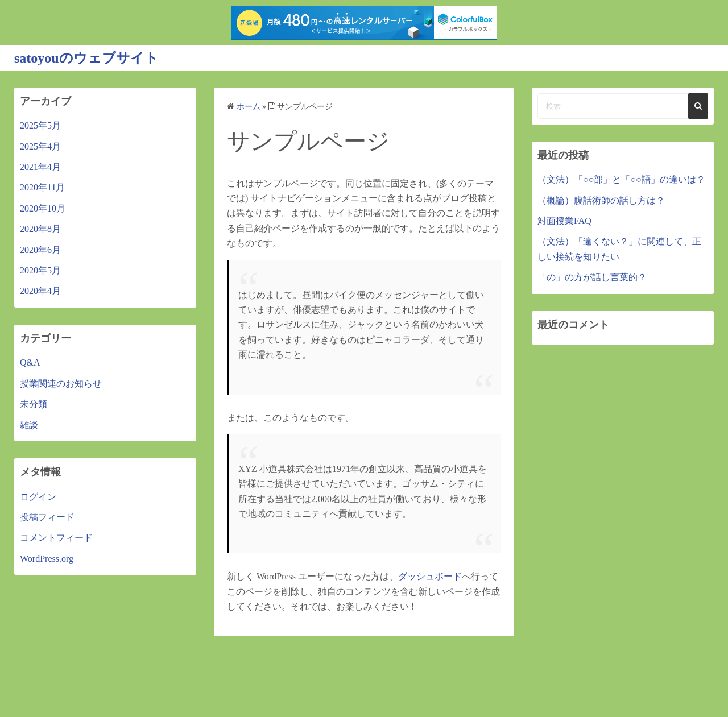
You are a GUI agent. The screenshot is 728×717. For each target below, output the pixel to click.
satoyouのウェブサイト (86, 58)
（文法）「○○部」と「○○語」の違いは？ (621, 179)
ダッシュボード (430, 576)
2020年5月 (40, 270)
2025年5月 (40, 125)
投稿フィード (47, 517)
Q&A (30, 362)
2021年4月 (40, 167)
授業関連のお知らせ (61, 384)
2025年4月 (40, 146)
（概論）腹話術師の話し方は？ (601, 200)
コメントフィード (56, 538)
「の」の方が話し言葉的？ (592, 277)
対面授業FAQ (564, 221)
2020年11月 (42, 187)
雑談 (29, 425)
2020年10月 (43, 208)
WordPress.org (47, 559)
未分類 (34, 404)
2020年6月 (40, 250)
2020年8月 (40, 229)
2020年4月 (40, 291)
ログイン (38, 497)
